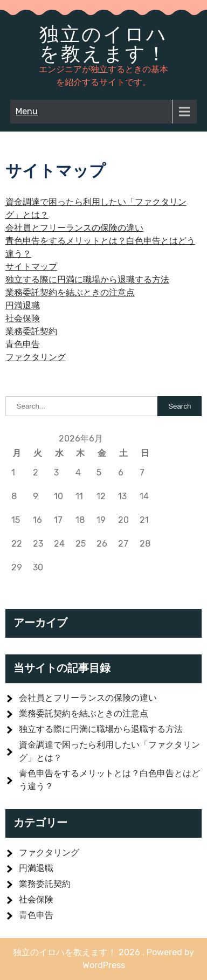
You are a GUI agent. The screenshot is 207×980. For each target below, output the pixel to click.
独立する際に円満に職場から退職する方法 (87, 279)
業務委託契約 (31, 331)
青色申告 (23, 344)
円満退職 (23, 305)
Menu (27, 111)
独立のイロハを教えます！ (103, 44)
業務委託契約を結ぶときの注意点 (70, 292)
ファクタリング (36, 357)
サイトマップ (31, 267)
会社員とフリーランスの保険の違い (74, 228)
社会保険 (23, 318)
